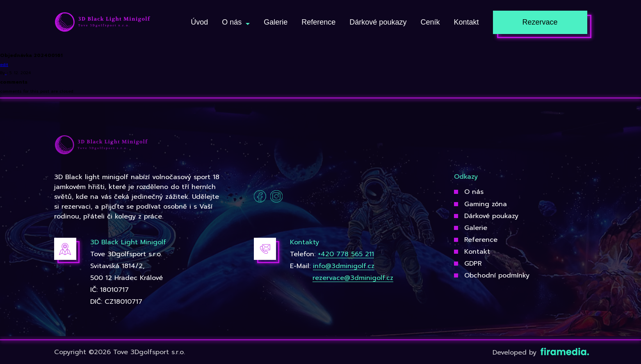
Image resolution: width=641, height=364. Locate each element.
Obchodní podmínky (497, 275)
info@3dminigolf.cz (344, 266)
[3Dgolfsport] (103, 23)
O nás (474, 192)
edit (4, 65)
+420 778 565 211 (346, 254)
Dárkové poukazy (491, 216)
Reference (481, 240)
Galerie (476, 228)
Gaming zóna (486, 204)
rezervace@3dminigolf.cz (353, 278)
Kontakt (477, 252)
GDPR (473, 264)
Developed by (540, 353)
